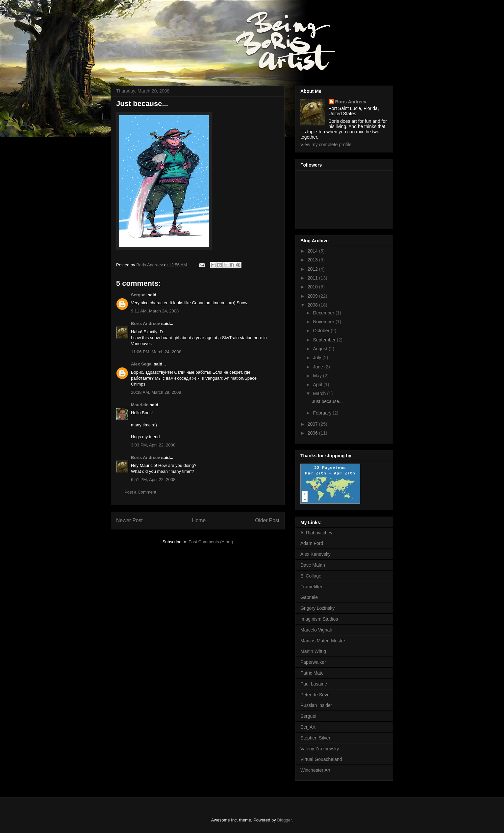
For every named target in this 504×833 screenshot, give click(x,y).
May (318, 376)
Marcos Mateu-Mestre (323, 641)
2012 (313, 269)
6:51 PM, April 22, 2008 (153, 480)
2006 (313, 433)
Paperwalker (313, 662)
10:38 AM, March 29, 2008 (156, 392)
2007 (313, 424)
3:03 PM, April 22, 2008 (153, 445)
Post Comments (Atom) (211, 542)
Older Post (267, 520)
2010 (313, 287)
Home (199, 520)
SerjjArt (308, 727)
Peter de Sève (315, 695)
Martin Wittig (313, 651)
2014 (313, 251)
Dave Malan (313, 565)
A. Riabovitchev (316, 533)
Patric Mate (312, 673)
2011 (313, 278)
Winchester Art (315, 770)
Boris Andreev (145, 323)
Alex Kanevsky (315, 554)
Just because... (327, 401)
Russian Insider (316, 705)
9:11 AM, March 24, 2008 (155, 311)
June (318, 367)
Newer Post (129, 520)
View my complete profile (326, 145)
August (321, 349)
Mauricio (140, 405)
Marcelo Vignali (316, 630)
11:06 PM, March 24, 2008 (156, 352)
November (324, 322)
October (322, 331)
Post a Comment (140, 492)
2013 (313, 260)
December (324, 313)
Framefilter (311, 587)
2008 (313, 305)
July (318, 358)
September (325, 340)
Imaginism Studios (319, 619)
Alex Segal (142, 364)
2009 (313, 296)
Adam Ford (312, 543)
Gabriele (309, 597)
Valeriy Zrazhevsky (320, 749)
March (320, 393)
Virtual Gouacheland (321, 759)
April (318, 385)
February (323, 413)
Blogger (284, 820)
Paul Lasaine (314, 684)
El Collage (311, 576)
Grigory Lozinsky (317, 608)
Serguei (139, 295)
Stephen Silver (315, 738)
